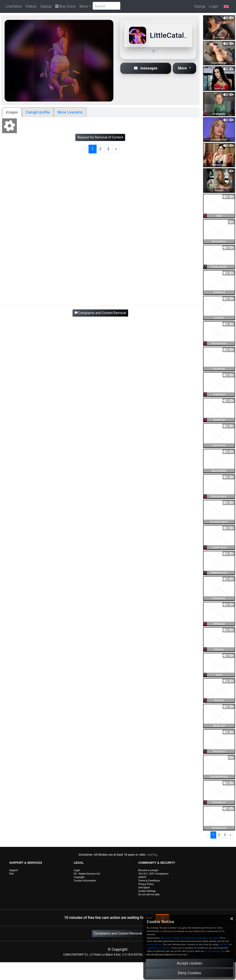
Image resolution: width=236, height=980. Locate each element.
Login (214, 6)
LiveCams (14, 6)
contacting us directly (158, 948)
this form (224, 944)
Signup (46, 6)
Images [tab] (12, 112)
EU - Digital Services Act (87, 874)
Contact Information (85, 881)
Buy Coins (66, 6)
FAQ (12, 874)
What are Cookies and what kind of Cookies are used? (190, 938)
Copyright (79, 877)
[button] (226, 6)
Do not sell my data (149, 895)
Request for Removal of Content (100, 137)
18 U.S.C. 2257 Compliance (153, 874)
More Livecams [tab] (70, 112)
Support (14, 870)
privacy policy (154, 944)
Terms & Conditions (149, 881)
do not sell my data (215, 951)
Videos (31, 6)
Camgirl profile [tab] (38, 112)
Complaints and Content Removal (118, 933)
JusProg (152, 855)
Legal (77, 870)
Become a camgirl (148, 870)
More (84, 6)
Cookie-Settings (147, 891)
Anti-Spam (144, 888)
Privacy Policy (146, 884)
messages (146, 68)
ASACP (142, 877)
